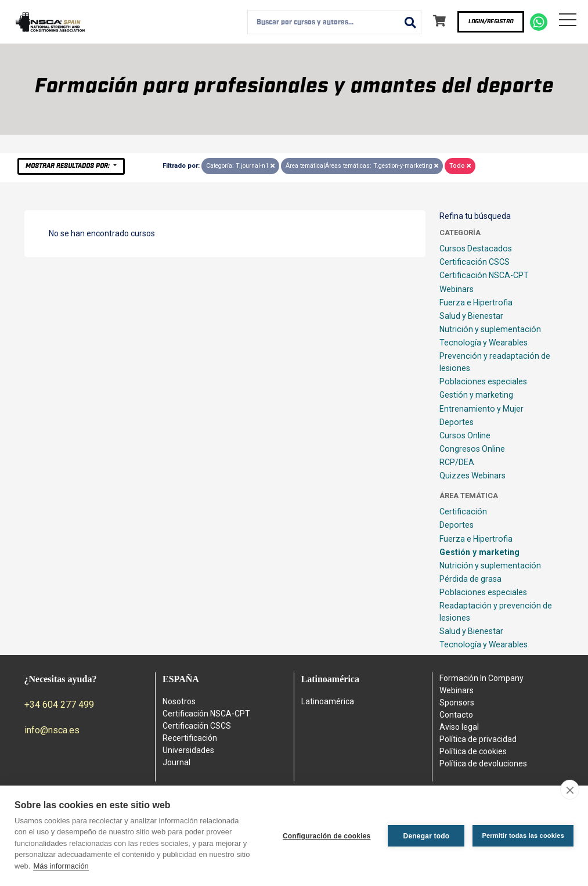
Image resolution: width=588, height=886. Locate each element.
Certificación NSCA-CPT (484, 275)
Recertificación (190, 738)
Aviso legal (459, 727)
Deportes (457, 422)
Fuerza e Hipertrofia (476, 302)
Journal (176, 762)
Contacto (456, 715)
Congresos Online (472, 449)
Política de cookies (473, 751)
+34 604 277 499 (59, 705)
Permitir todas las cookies (523, 835)
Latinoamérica (328, 701)
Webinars (457, 289)
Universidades (188, 750)
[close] (570, 790)
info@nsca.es (52, 730)
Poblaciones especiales (483, 381)
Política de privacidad (478, 739)
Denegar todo (427, 836)
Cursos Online (465, 435)
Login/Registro (491, 21)
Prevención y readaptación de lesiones (495, 362)
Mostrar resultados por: (68, 166)
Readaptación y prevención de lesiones (496, 612)
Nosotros (179, 701)
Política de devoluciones (483, 763)
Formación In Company (481, 678)
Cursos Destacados (476, 248)
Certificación (463, 512)
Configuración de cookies (327, 836)
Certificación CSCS (475, 262)
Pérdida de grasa (470, 579)
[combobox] (334, 22)
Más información (61, 866)
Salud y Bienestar (471, 316)
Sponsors (457, 703)
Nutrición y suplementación (490, 329)
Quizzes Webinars (472, 476)
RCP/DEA (457, 462)
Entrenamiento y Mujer (481, 409)
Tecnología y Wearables (484, 343)
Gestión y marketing (476, 395)
